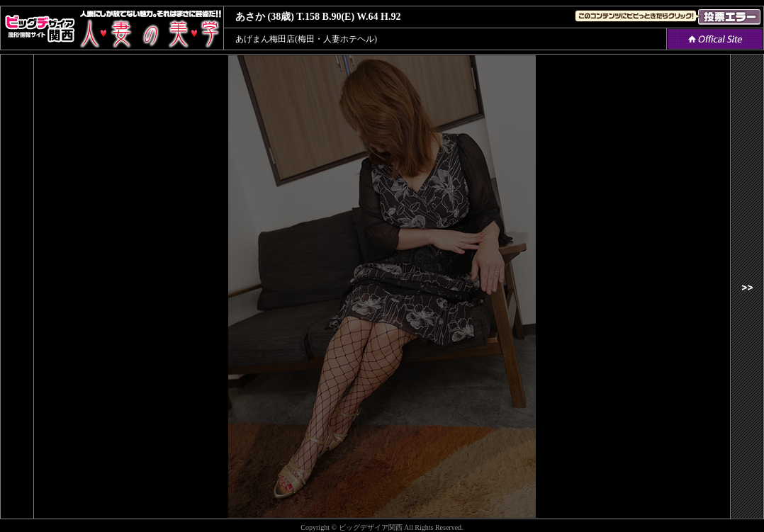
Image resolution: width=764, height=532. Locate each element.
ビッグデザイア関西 (371, 527)
